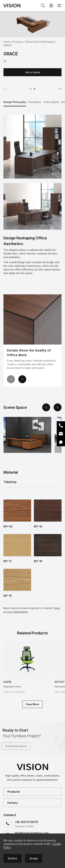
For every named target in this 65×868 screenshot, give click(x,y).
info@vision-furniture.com (32, 833)
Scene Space (51, 102)
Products (18, 42)
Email (61, 434)
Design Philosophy (15, 102)
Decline (13, 858)
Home (7, 42)
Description (35, 102)
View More (32, 704)
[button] (30, 89)
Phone (61, 425)
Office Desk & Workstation (40, 42)
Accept (34, 858)
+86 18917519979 (26, 822)
